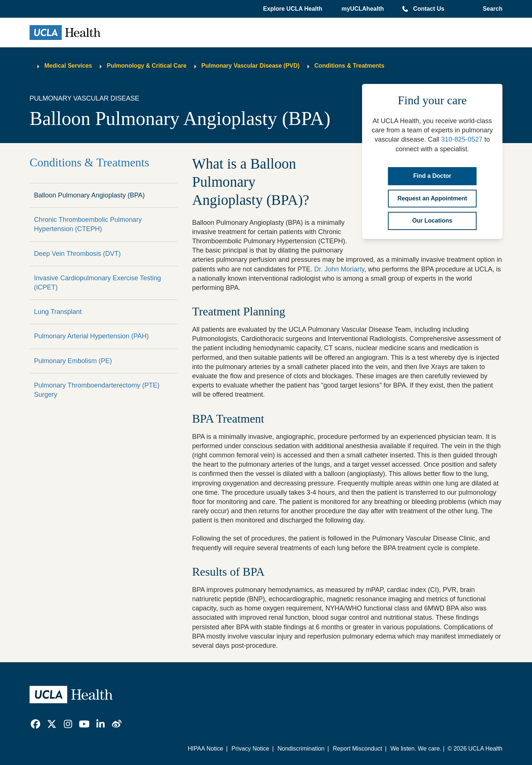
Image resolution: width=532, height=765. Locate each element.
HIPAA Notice (205, 749)
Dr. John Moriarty (339, 269)
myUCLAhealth (363, 9)
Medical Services (68, 66)
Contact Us (429, 9)
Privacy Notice (250, 749)
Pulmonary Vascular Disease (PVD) (250, 66)
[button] (293, 9)
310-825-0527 (462, 139)
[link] (35, 724)
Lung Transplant (58, 312)
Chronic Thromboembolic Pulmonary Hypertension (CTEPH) (88, 224)
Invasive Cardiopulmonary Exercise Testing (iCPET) (98, 283)
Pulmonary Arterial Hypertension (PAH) (91, 336)
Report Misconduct (357, 749)
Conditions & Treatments (349, 66)
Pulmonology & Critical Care (147, 66)
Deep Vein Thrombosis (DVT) (77, 254)
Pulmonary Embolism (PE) (73, 361)
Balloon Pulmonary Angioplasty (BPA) (89, 195)
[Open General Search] (491, 9)
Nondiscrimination (301, 749)
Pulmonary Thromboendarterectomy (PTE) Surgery (97, 390)
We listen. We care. (416, 749)
